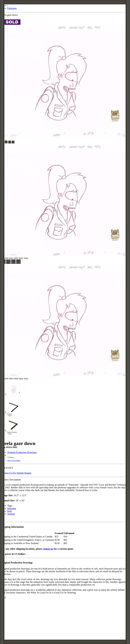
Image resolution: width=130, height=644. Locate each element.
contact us (48, 549)
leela (10, 511)
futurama (12, 508)
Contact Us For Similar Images (16, 473)
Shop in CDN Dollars (14, 461)
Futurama (12, 8)
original (11, 514)
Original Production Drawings (22, 452)
